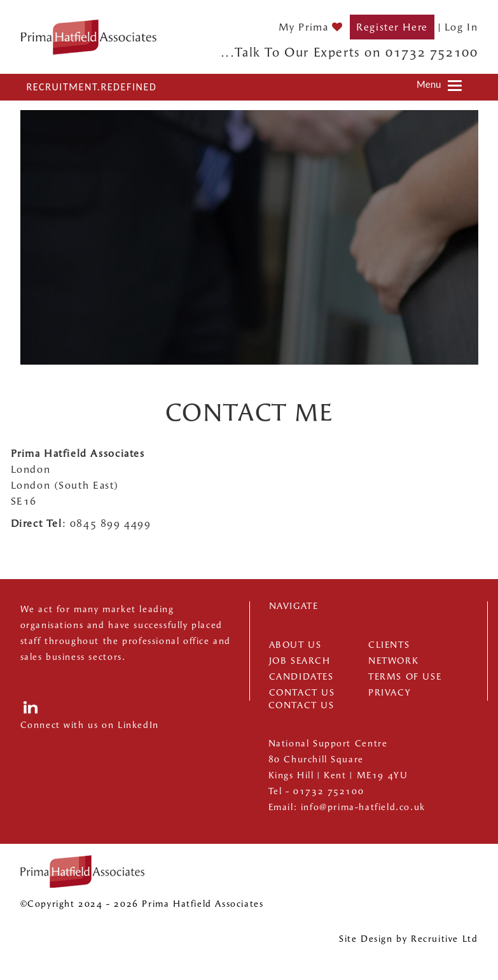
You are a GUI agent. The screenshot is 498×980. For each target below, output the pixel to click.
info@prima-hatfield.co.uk (363, 807)
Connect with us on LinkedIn (90, 725)
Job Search (300, 661)
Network (393, 661)
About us (295, 645)
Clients (389, 645)
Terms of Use (405, 677)
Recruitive (435, 939)
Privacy (390, 693)
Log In (461, 27)
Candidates (301, 677)
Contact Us (302, 693)
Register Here (392, 27)
